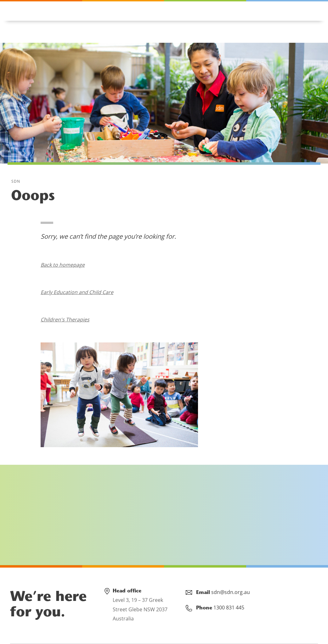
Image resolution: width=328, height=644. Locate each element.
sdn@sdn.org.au (231, 592)
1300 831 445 (41, 10)
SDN (16, 181)
